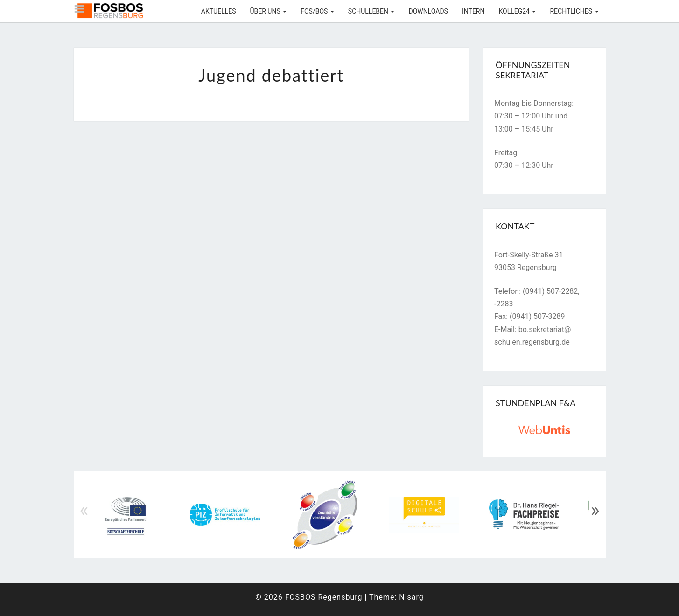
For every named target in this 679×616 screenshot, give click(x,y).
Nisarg (411, 597)
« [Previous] (84, 510)
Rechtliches (574, 11)
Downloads (428, 11)
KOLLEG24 (517, 11)
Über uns (268, 11)
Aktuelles (219, 11)
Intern (473, 11)
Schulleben (371, 11)
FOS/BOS (317, 11)
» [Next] (595, 510)
